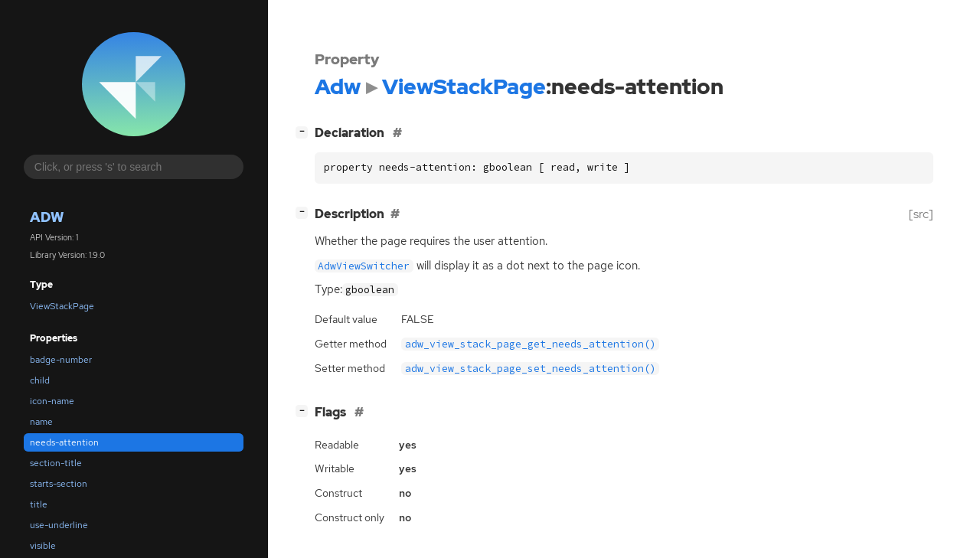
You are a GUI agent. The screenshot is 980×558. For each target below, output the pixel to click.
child (40, 380)
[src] (921, 214)
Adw (47, 217)
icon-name (52, 401)
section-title (56, 463)
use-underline (59, 525)
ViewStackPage (62, 306)
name (41, 422)
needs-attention (64, 442)
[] (305, 131)
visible (43, 546)
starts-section (59, 484)
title (39, 504)
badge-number (61, 360)
